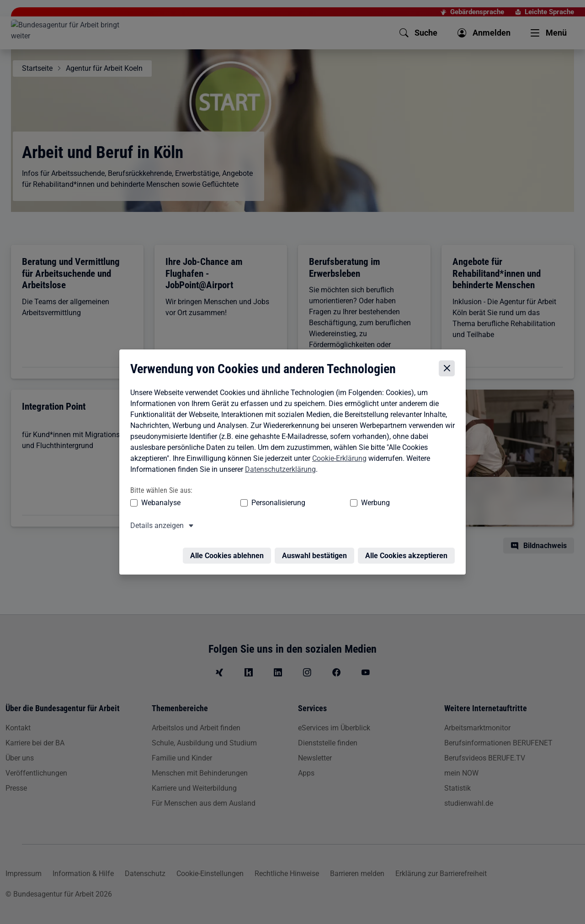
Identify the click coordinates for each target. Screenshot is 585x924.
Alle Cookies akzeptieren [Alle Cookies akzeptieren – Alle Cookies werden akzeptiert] (409, 552)
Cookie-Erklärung (337, 460)
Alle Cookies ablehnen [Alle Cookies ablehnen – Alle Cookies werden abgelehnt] (229, 552)
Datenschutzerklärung (278, 471)
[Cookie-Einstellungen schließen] (449, 370)
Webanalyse (159, 504)
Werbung (322, 504)
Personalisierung (250, 504)
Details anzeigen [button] (155, 527)
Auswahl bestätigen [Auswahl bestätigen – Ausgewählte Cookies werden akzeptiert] (317, 552)
